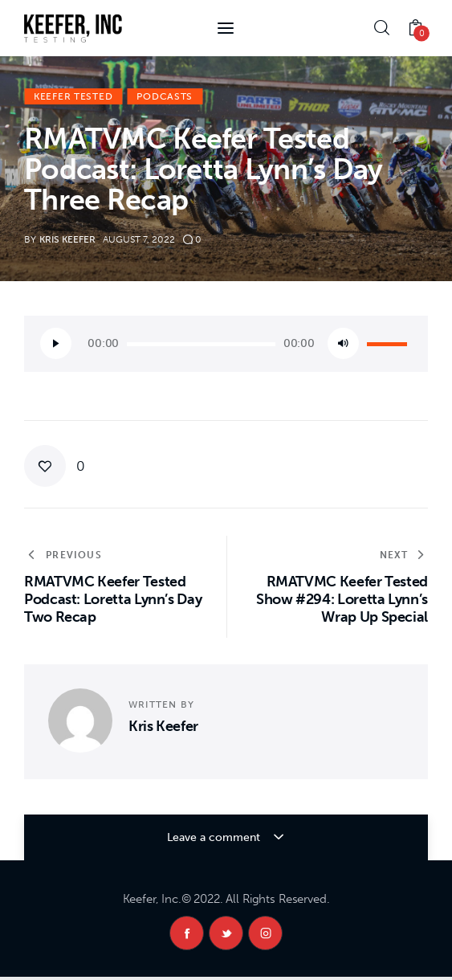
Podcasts (165, 96)
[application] (226, 344)
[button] (55, 466)
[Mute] (343, 343)
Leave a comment (215, 837)
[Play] (56, 343)
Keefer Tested (73, 96)
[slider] (201, 344)
